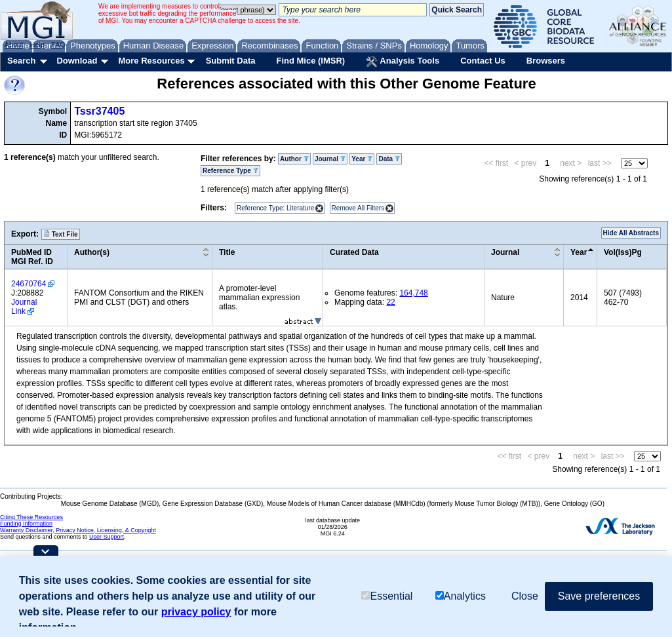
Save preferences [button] (599, 596)
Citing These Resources (31, 517)
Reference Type (230, 171)
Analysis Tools (403, 62)
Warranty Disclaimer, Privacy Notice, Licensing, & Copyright (78, 530)
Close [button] (525, 596)
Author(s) (92, 252)
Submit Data (231, 61)
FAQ (58, 45)
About (14, 45)
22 (390, 302)
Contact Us (483, 61)
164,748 (413, 293)
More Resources (151, 61)
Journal (330, 159)
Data (389, 159)
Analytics (461, 596)
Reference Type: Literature (275, 208)
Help (37, 45)
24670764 (29, 284)
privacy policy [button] (196, 612)
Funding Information (26, 524)
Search (21, 61)
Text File (61, 234)
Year (362, 159)
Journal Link (24, 307)
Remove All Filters (358, 208)
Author (294, 159)
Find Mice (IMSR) (310, 61)
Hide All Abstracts (631, 233)
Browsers (546, 61)
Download (77, 61)
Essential (387, 596)
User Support (107, 537)
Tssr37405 (99, 111)
